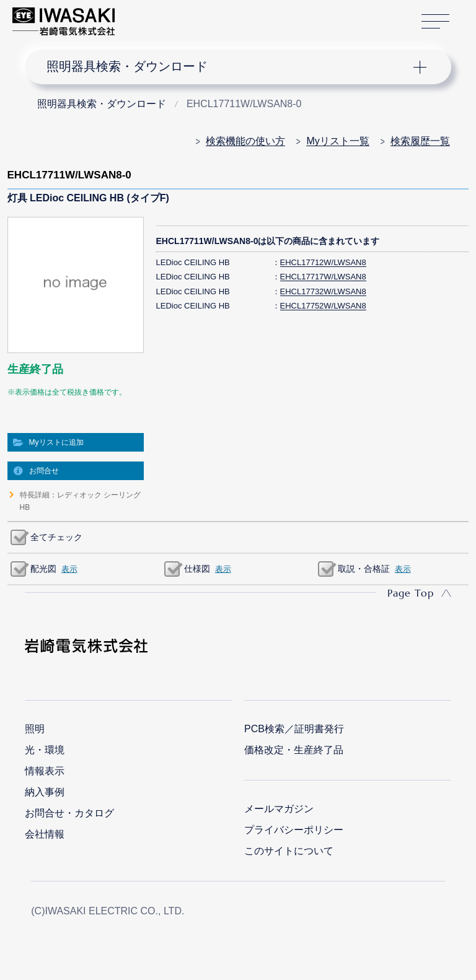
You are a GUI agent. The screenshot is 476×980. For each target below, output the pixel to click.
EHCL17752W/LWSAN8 (323, 306)
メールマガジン (279, 809)
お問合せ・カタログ (69, 813)
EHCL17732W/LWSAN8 (323, 291)
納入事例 (45, 792)
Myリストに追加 (56, 442)
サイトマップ (435, 22)
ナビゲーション (228, 67)
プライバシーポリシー (294, 830)
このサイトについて (289, 851)
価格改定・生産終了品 (294, 750)
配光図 (43, 569)
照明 (35, 729)
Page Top (411, 593)
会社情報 (45, 834)
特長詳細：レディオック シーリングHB (80, 501)
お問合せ (44, 471)
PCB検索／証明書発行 (294, 729)
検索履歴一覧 (420, 141)
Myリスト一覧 (337, 141)
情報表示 (45, 771)
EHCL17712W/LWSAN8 (323, 262)
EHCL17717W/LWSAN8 (323, 277)
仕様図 (197, 569)
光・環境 (45, 750)
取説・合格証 (364, 569)
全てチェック (56, 537)
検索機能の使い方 (245, 141)
